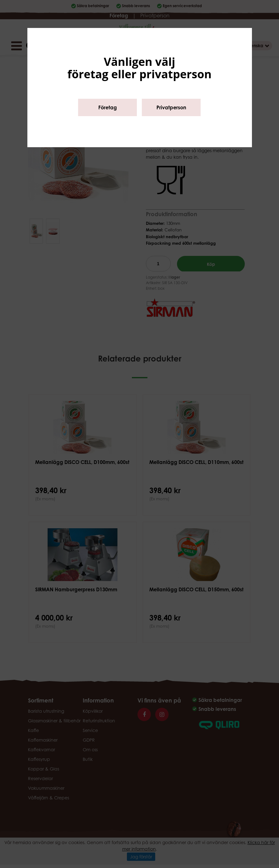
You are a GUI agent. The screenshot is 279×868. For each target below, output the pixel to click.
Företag (108, 107)
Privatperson (171, 107)
